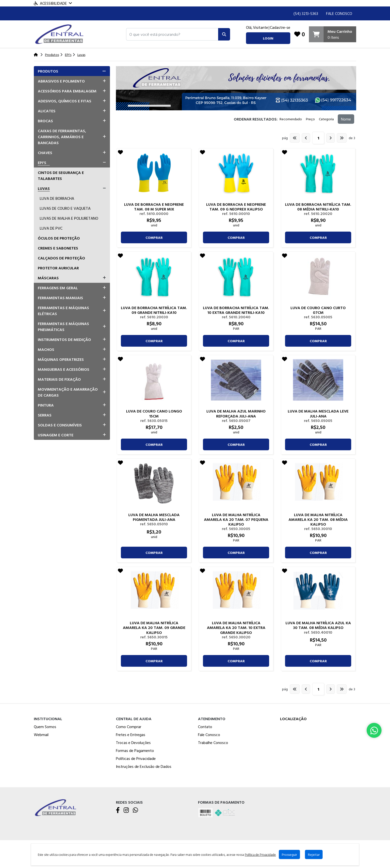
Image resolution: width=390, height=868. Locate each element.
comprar (154, 237)
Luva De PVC (51, 228)
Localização (293, 719)
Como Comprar (129, 727)
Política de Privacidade (260, 855)
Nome (346, 119)
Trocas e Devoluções (133, 743)
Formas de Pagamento (135, 750)
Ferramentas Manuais (60, 298)
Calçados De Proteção (61, 258)
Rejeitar (314, 854)
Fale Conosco (339, 13)
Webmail (41, 735)
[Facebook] (118, 810)
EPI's (42, 163)
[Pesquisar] (224, 34)
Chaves (45, 153)
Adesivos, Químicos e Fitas (65, 101)
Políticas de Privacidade (136, 758)
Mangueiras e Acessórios (64, 369)
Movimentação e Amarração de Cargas (68, 392)
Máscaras (48, 278)
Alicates (47, 111)
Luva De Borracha (57, 198)
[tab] (72, 71)
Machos (46, 349)
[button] (172, 34)
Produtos (48, 71)
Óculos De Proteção (59, 238)
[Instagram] (126, 810)
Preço (310, 119)
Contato (205, 727)
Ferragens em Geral (58, 288)
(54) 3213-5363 (306, 13)
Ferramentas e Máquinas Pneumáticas (63, 327)
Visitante (261, 27)
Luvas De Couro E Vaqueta (65, 208)
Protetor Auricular (58, 268)
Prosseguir (289, 854)
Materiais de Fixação (59, 379)
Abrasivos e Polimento (61, 81)
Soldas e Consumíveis (60, 425)
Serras (45, 415)
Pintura (46, 405)
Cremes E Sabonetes (58, 248)
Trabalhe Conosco (213, 743)
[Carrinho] (333, 34)
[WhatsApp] (135, 810)
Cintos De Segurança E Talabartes (61, 175)
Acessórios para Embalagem (67, 91)
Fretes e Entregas (131, 735)
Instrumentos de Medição (64, 339)
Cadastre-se (280, 27)
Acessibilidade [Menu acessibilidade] (53, 3)
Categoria (326, 119)
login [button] (268, 38)
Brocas (45, 121)
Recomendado (291, 119)
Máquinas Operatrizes (61, 359)
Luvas (44, 188)
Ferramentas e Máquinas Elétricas (63, 311)
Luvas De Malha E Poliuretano (69, 218)
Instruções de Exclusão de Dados (144, 766)
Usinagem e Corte (56, 435)
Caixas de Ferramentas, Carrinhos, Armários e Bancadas (62, 137)
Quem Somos (45, 727)
